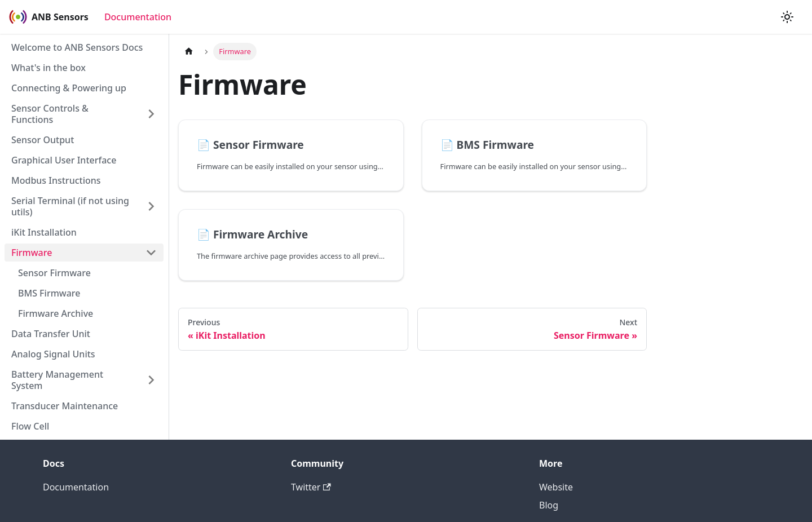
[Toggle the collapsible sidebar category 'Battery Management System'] (151, 380)
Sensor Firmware (54, 273)
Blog (549, 505)
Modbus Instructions (56, 180)
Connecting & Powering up (69, 88)
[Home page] (189, 52)
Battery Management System (57, 380)
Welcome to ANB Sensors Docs (77, 47)
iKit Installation (44, 232)
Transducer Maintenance (65, 406)
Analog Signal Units (53, 354)
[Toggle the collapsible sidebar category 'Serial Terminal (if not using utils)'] (151, 206)
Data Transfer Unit (51, 334)
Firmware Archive (56, 313)
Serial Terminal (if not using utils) (70, 206)
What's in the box (48, 68)
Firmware (32, 253)
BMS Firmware (49, 293)
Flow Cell (30, 426)
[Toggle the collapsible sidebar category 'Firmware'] (151, 253)
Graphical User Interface (64, 160)
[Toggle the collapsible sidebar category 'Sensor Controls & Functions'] (151, 114)
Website (556, 487)
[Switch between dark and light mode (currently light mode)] (787, 17)
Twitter (311, 487)
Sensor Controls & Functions (50, 114)
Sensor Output (43, 140)
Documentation (138, 17)
